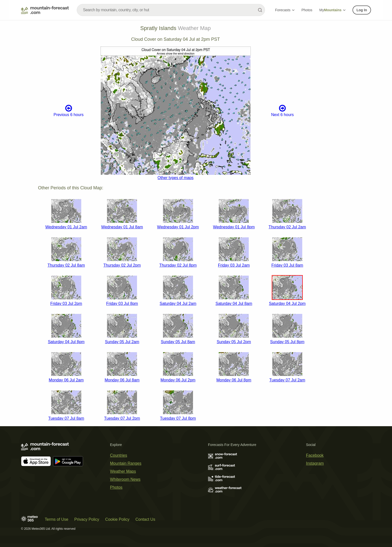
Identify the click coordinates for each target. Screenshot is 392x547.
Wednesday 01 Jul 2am (66, 227)
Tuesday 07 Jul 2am (287, 380)
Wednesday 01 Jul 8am (122, 227)
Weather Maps (123, 471)
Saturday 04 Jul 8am (234, 304)
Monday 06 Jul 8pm (234, 380)
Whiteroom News (125, 479)
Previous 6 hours (68, 111)
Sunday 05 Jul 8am (178, 342)
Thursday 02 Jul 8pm (178, 265)
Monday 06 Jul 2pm (178, 380)
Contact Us (145, 519)
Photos (307, 10)
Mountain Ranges (126, 463)
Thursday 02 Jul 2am (287, 227)
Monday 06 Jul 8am (122, 380)
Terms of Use (56, 519)
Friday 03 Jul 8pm (122, 304)
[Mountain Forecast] (45, 10)
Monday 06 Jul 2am (66, 380)
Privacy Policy (87, 519)
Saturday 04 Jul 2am (178, 304)
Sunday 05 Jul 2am (122, 342)
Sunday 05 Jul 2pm (234, 342)
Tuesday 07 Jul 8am (66, 418)
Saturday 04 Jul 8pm (66, 342)
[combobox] (171, 10)
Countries (118, 455)
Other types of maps (175, 178)
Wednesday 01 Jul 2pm (178, 227)
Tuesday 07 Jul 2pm (122, 418)
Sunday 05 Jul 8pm (287, 342)
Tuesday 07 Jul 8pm (178, 418)
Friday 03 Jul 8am (287, 265)
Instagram (315, 463)
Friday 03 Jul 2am (234, 265)
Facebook (315, 455)
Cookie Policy (117, 519)
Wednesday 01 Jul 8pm (234, 227)
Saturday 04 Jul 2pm (287, 304)
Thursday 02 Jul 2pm (122, 265)
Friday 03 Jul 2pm (66, 304)
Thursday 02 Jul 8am (66, 265)
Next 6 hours (282, 111)
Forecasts (285, 10)
